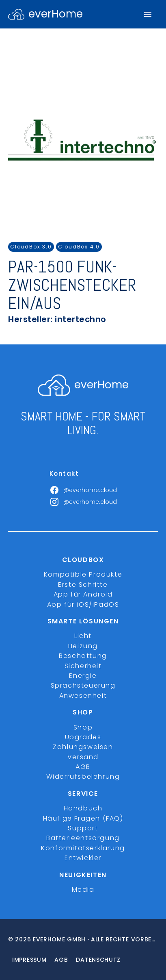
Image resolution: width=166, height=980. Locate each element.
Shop (83, 727)
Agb (61, 960)
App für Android (83, 594)
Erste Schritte (83, 585)
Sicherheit (83, 666)
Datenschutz (98, 960)
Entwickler (83, 858)
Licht (83, 636)
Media (83, 890)
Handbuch (83, 808)
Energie (83, 676)
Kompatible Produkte (83, 574)
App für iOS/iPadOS (83, 604)
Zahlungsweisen (83, 747)
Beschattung (83, 656)
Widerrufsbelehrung (83, 776)
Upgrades (83, 737)
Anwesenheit (83, 696)
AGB (83, 767)
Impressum (29, 960)
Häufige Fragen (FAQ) (83, 818)
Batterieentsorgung (83, 838)
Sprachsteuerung (83, 685)
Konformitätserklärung (83, 848)
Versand (83, 757)
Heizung (83, 646)
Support (83, 828)
